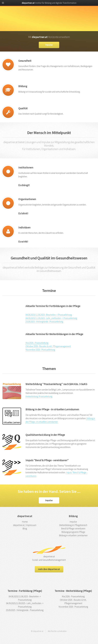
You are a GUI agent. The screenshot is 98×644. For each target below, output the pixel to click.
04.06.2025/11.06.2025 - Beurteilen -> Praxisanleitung (49, 315)
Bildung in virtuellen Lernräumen (73, 535)
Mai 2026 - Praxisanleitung (37, 343)
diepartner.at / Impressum (25, 525)
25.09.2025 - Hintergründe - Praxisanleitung (44, 322)
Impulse (49, 45)
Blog (25, 529)
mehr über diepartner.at (49, 569)
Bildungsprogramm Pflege (73, 532)
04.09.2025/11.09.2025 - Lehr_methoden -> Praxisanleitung (51, 318)
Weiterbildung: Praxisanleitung (39, 396)
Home (25, 522)
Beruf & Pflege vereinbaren (73, 529)
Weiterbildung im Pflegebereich (73, 525)
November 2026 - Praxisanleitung (40, 350)
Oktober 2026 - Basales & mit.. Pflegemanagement (48, 346)
